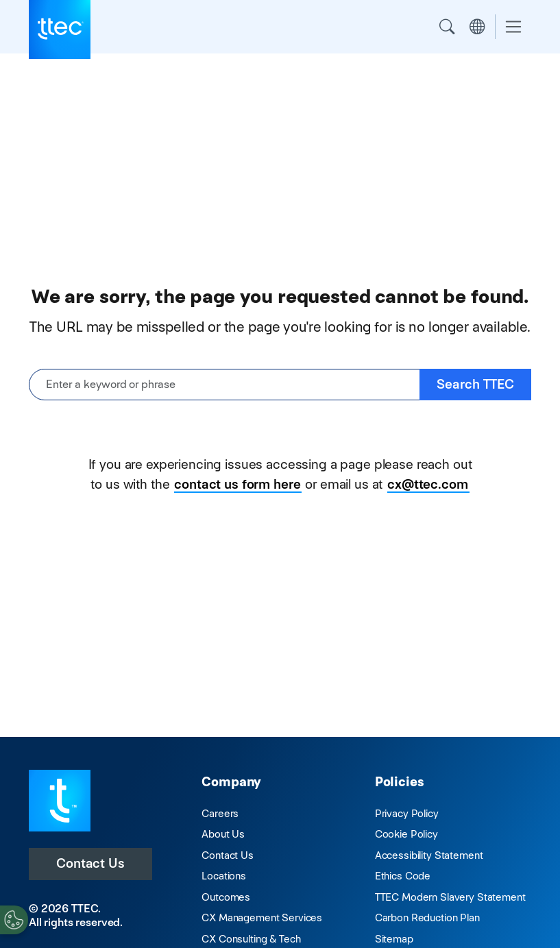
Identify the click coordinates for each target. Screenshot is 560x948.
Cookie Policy (406, 834)
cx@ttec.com (427, 484)
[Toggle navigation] (513, 27)
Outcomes (226, 897)
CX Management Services (262, 917)
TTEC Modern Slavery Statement (450, 897)
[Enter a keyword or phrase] (224, 385)
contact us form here (237, 484)
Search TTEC (475, 384)
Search (447, 27)
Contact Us (90, 863)
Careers (220, 813)
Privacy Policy (407, 813)
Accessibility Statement (429, 855)
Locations (224, 876)
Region (477, 27)
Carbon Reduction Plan (427, 917)
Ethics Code (403, 876)
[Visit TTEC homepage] (60, 800)
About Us (223, 834)
